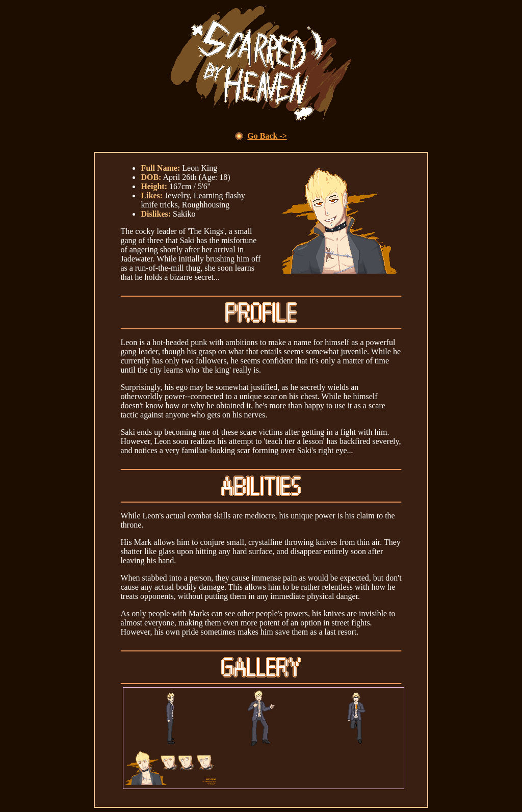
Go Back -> (267, 136)
